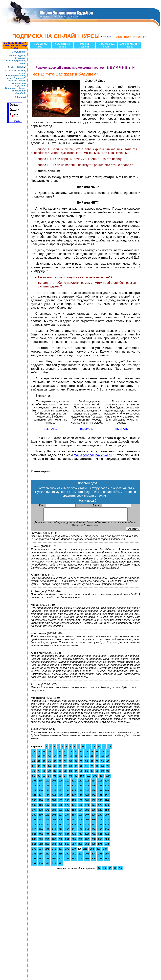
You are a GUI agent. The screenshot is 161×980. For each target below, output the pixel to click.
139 (100, 793)
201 (34, 822)
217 (61, 827)
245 (87, 837)
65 (55, 769)
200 (107, 817)
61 (34, 769)
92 (39, 778)
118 (41, 788)
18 (44, 754)
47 (39, 764)
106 (41, 783)
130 (41, 793)
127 (100, 788)
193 (61, 817)
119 (47, 788)
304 (80, 861)
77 (39, 773)
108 (54, 783)
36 (60, 759)
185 (87, 812)
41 (86, 759)
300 (54, 861)
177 (34, 812)
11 (88, 749)
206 (67, 822)
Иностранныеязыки (107, 45)
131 (47, 793)
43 (97, 759)
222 (94, 827)
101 (88, 778)
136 (80, 793)
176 (107, 807)
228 (54, 832)
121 (61, 788)
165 (34, 807)
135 (74, 793)
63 (44, 769)
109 (61, 783)
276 (54, 851)
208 (80, 822)
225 (34, 832)
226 (41, 832)
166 (41, 807)
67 (65, 769)
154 (41, 803)
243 (74, 837)
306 (94, 861)
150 (94, 798)
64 (49, 769)
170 (67, 807)
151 (100, 798)
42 (92, 759)
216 (54, 827)
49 (49, 764)
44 (102, 759)
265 (61, 846)
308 (107, 861)
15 (110, 749)
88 (97, 773)
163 (100, 803)
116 (107, 783)
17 (39, 754)
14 (104, 749)
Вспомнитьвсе (40, 45)
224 (107, 827)
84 (76, 773)
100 (82, 778)
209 (87, 822)
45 (108, 759)
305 (87, 861)
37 (65, 759)
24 (76, 754)
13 (99, 749)
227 (47, 832)
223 (100, 827)
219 (74, 827)
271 (100, 846)
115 (100, 783)
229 (61, 832)
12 (94, 749)
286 (41, 856)
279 (74, 851)
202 (41, 822)
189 (34, 817)
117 (34, 788)
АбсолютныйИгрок (62, 45)
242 (67, 837)
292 (80, 856)
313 (61, 866)
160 (80, 803)
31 (34, 759)
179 (47, 812)
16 (34, 754)
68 (71, 769)
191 (47, 817)
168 (54, 807)
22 (65, 754)
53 (71, 764)
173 (87, 807)
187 (100, 812)
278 (67, 851)
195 (74, 817)
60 (108, 764)
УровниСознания (85, 45)
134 (67, 793)
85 (81, 773)
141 (34, 798)
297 (34, 861)
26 (86, 754)
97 (65, 778)
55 (81, 764)
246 (94, 837)
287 (47, 856)
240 (54, 837)
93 (44, 778)
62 (39, 769)
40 (81, 759)
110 (67, 783)
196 (80, 817)
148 (80, 798)
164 (107, 803)
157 (61, 803)
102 (95, 778)
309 (34, 866)
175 (100, 807)
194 (67, 817)
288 (54, 856)
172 (80, 807)
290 (67, 856)
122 (67, 788)
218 (67, 827)
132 (54, 793)
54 (76, 764)
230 (67, 832)
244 (80, 837)
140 (107, 793)
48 (44, 764)
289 (61, 856)
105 (34, 783)
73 (97, 769)
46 (34, 764)
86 (86, 773)
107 (47, 783)
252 (54, 842)
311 (47, 866)
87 (92, 773)
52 (65, 764)
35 (55, 759)
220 (80, 827)
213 (34, 827)
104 (108, 778)
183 (74, 812)
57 (92, 764)
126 (94, 788)
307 (100, 861)
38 (71, 759)
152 (107, 798)
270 (94, 846)
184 (80, 812)
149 (87, 798)
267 (74, 846)
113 (87, 783)
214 (41, 827)
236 (107, 832)
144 (54, 798)
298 (41, 861)
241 (61, 837)
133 (61, 793)
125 (87, 788)
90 (108, 773)
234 (94, 832)
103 (102, 778)
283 (98, 851)
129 (34, 793)
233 (87, 832)
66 (60, 769)
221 (87, 827)
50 (55, 764)
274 (41, 851)
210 (94, 822)
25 (81, 754)
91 (34, 778)
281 (85, 851)
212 (107, 822)
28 (97, 754)
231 (74, 832)
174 (94, 807)
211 (100, 822)
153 (34, 803)
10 (83, 749)
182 (67, 812)
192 (54, 817)
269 (87, 846)
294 (94, 856)
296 (107, 856)
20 (55, 754)
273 (34, 851)
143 (47, 798)
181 (61, 812)
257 (87, 842)
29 (102, 754)
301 (61, 861)
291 (74, 856)
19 (49, 754)
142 (41, 798)
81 (60, 773)
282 (92, 851)
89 (102, 773)
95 (55, 778)
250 (41, 842)
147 (74, 798)
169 (61, 807)
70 (81, 769)
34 (49, 759)
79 (49, 773)
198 (94, 817)
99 (76, 778)
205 (61, 822)
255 (74, 842)
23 (71, 754)
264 (54, 846)
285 (34, 856)
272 (107, 846)
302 (67, 861)
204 (54, 822)
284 (105, 851)
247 (100, 837)
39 (76, 759)
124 (80, 788)
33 (44, 759)
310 (41, 866)
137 (87, 793)
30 (108, 754)
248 (107, 837)
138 (94, 793)
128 (107, 788)
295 (100, 856)
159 (74, 803)
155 (47, 803)
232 (80, 832)
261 (34, 846)
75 (108, 769)
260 (107, 842)
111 (74, 783)
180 (54, 812)
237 (34, 837)
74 (102, 769)
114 (94, 783)
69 (76, 769)
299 (47, 861)
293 (87, 856)
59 (102, 764)
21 (60, 754)
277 (61, 851)
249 (34, 842)
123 (74, 788)
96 (60, 778)
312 (54, 866)
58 (97, 764)
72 (92, 769)
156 (54, 803)
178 (41, 812)
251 (47, 842)
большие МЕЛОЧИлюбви (130, 45)
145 (61, 798)
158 (67, 803)
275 (47, 851)
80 (55, 773)
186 (94, 812)
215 (47, 827)
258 (94, 842)
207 (74, 822)
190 (41, 817)
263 (47, 846)
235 (100, 832)
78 (44, 773)
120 (54, 788)
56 (86, 764)
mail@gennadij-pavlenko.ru (93, 455)
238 (41, 837)
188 (107, 812)
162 (94, 803)
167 (47, 807)
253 (61, 842)
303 (74, 861)
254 (67, 842)
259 (100, 842)
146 (67, 798)
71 (86, 769)
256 (80, 842)
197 (87, 817)
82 (65, 773)
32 (39, 759)
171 (74, 807)
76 (34, 773)
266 (67, 846)
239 (47, 837)
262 (41, 846)
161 (87, 803)
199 (100, 817)
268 (80, 846)
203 (47, 822)
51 (60, 764)
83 (71, 773)
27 (92, 754)
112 (80, 783)
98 (71, 778)
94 (49, 778)
